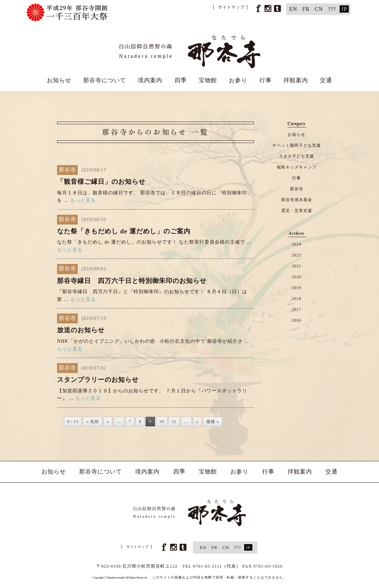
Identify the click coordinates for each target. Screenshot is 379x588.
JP (344, 9)
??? (332, 9)
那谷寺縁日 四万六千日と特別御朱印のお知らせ (132, 281)
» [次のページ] (197, 422)
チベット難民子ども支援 (297, 145)
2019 (296, 288)
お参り (238, 80)
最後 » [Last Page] (213, 422)
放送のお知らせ (81, 330)
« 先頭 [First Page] (93, 422)
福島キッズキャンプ (297, 167)
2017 (296, 309)
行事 (266, 80)
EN (293, 9)
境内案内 (150, 80)
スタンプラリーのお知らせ (98, 380)
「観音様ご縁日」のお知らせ (101, 182)
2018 (296, 299)
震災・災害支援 (297, 211)
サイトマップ (231, 7)
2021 (296, 266)
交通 (326, 80)
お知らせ (59, 80)
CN (319, 9)
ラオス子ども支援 (296, 156)
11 (174, 422)
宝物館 (208, 80)
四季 (181, 80)
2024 (296, 244)
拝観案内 (296, 80)
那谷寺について (105, 80)
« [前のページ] (108, 422)
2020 (296, 277)
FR (306, 9)
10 (162, 422)
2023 (296, 255)
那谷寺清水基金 (297, 200)
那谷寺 (297, 189)
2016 (296, 320)
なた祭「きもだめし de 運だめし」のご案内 (124, 231)
